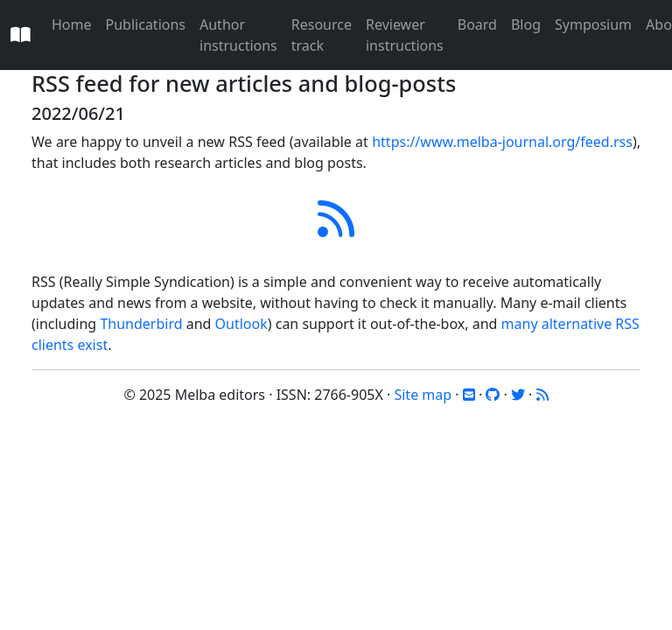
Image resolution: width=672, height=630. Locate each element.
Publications (146, 24)
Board (477, 24)
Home (72, 24)
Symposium (593, 24)
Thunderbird (141, 324)
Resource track (322, 35)
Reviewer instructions (405, 35)
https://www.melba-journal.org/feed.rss (502, 142)
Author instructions (238, 35)
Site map (423, 395)
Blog (526, 24)
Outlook (241, 324)
